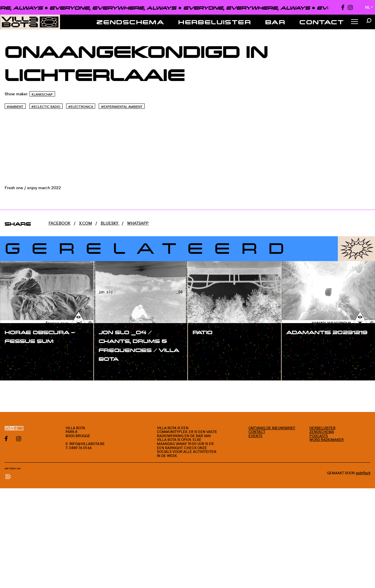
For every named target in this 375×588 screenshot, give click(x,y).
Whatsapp (138, 223)
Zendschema (130, 22)
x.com (85, 223)
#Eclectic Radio (46, 107)
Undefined (363, 473)
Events (255, 436)
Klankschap (42, 94)
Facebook (59, 223)
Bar (275, 22)
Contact (322, 22)
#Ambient (15, 107)
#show (18, 353)
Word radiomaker (327, 440)
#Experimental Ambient (122, 107)
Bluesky (110, 223)
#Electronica (81, 107)
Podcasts (319, 436)
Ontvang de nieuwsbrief (272, 428)
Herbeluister (215, 22)
